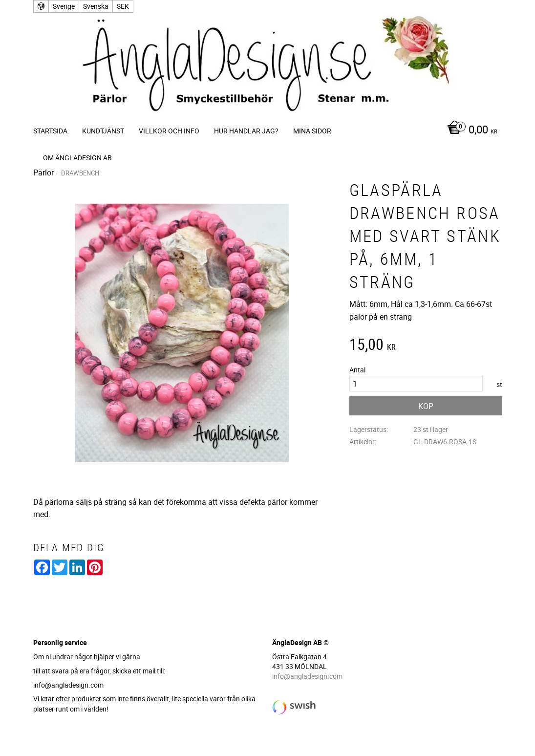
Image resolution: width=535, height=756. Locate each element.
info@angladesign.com (307, 676)
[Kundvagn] (470, 130)
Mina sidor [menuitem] (312, 131)
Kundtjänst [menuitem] (103, 131)
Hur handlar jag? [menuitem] (246, 131)
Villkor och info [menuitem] (169, 131)
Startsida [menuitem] (50, 131)
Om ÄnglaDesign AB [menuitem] (77, 158)
